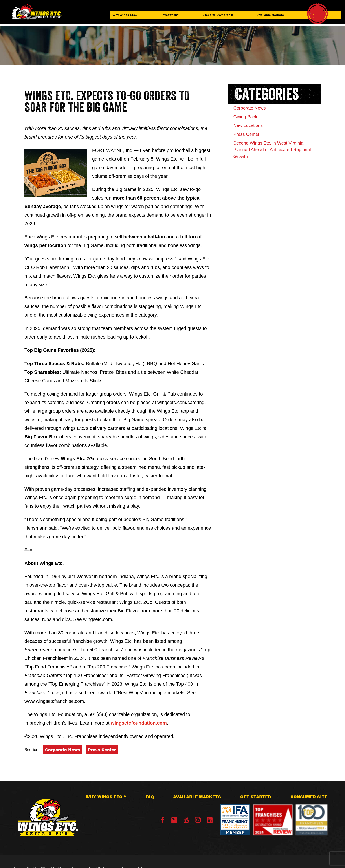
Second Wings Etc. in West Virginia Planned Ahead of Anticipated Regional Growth (272, 163)
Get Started (256, 797)
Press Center (102, 750)
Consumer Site (309, 797)
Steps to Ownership (219, 16)
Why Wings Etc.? (131, 16)
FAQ (150, 797)
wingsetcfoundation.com (139, 723)
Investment (173, 16)
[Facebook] (163, 821)
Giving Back (251, 120)
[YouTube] (186, 821)
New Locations (254, 132)
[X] (174, 820)
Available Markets (270, 16)
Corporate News (63, 750)
